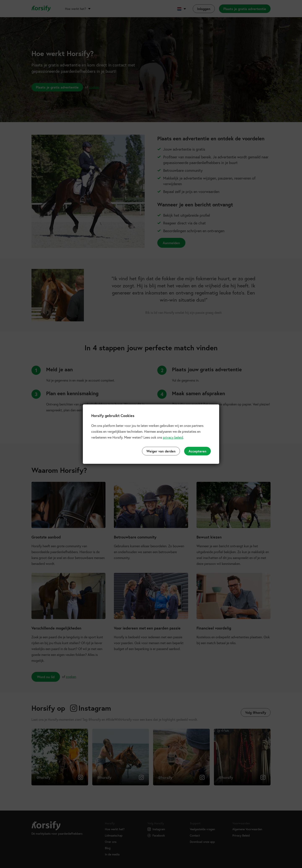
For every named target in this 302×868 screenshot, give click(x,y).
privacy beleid (173, 437)
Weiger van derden (161, 451)
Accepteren (197, 451)
